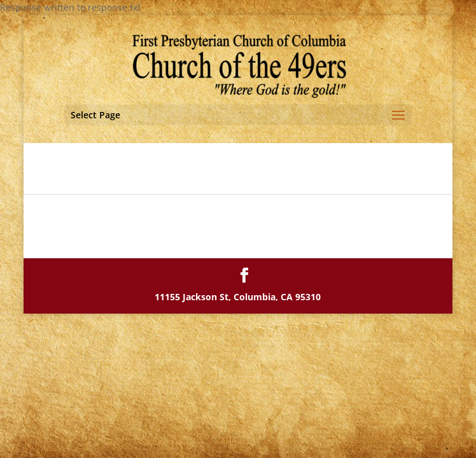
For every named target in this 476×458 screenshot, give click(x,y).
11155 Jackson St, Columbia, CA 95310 (238, 297)
